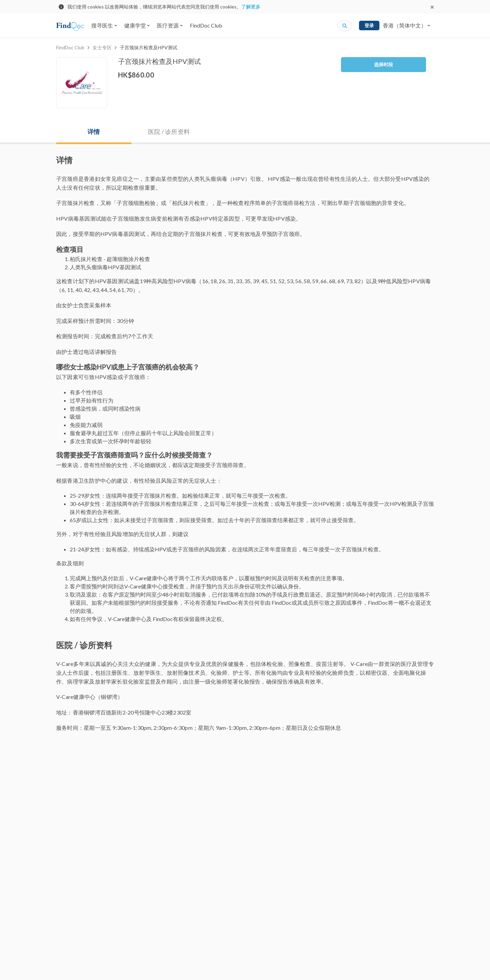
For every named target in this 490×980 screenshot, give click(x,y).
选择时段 (383, 64)
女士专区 (102, 47)
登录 (369, 25)
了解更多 (251, 7)
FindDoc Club (206, 25)
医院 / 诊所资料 (169, 132)
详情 (94, 132)
